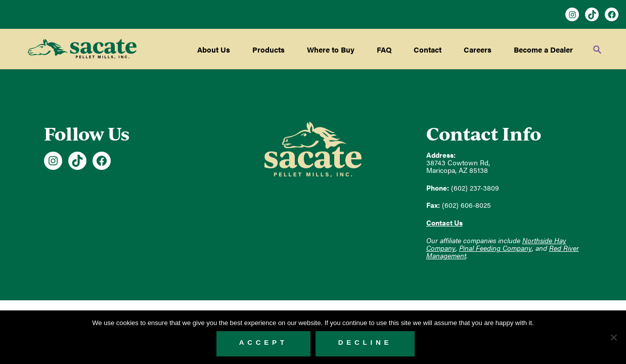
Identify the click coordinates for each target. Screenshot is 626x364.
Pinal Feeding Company (496, 248)
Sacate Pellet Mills (82, 49)
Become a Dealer (543, 49)
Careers (478, 49)
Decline (365, 343)
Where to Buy (331, 49)
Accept (263, 343)
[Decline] (613, 337)
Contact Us (444, 223)
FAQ (384, 49)
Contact (428, 49)
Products (269, 49)
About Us (214, 49)
